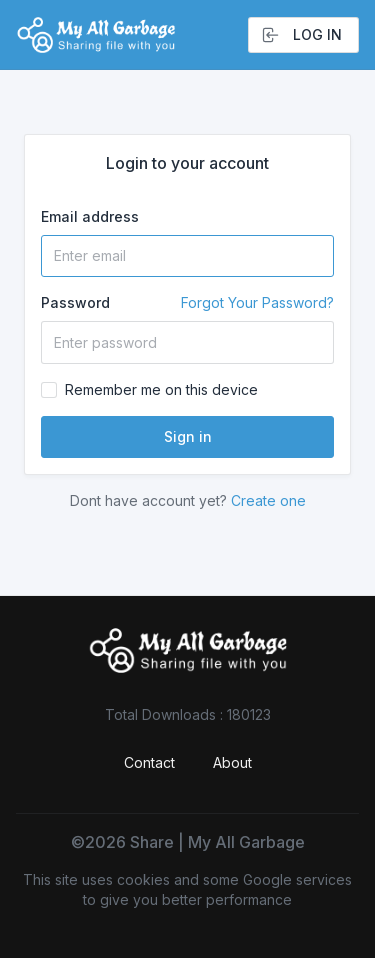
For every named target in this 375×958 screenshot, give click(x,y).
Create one (268, 500)
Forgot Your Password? (257, 302)
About (232, 762)
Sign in (188, 436)
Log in (301, 35)
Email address (90, 216)
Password (187, 303)
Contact (149, 762)
